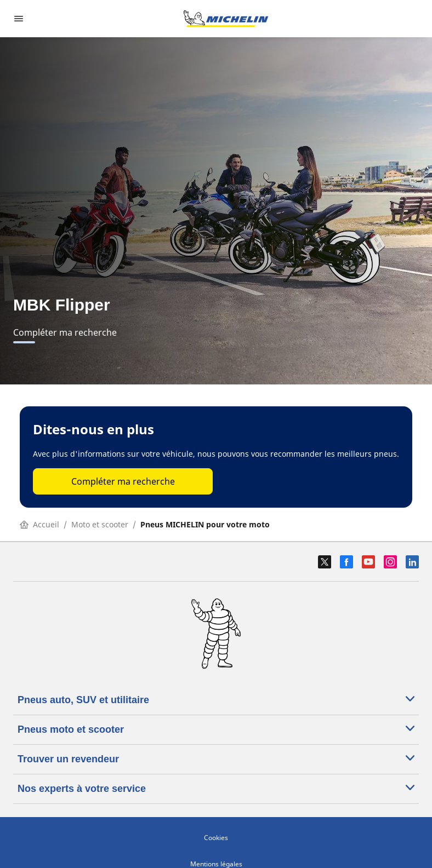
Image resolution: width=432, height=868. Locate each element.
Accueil (39, 524)
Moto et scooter (100, 524)
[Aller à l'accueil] (226, 19)
